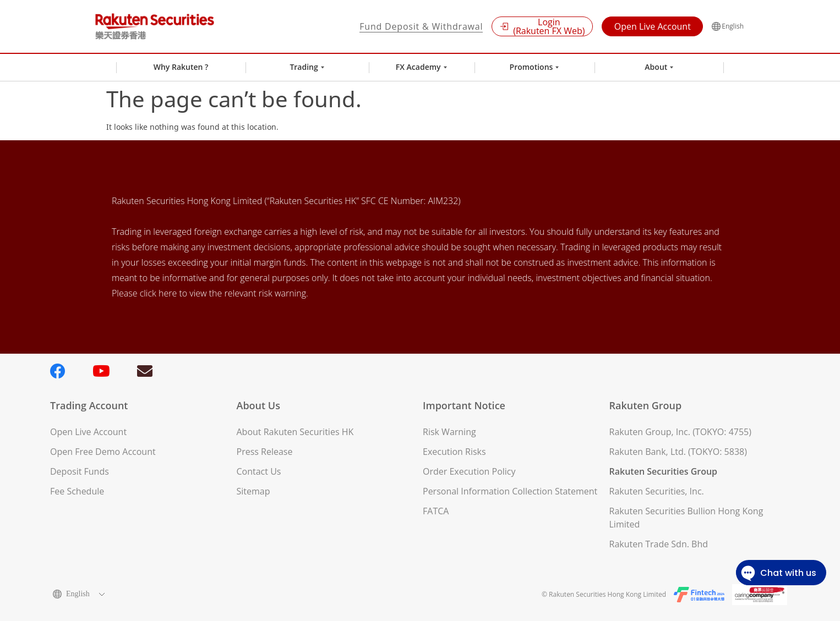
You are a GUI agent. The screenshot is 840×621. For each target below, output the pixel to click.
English (728, 26)
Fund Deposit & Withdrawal (421, 26)
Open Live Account (653, 26)
